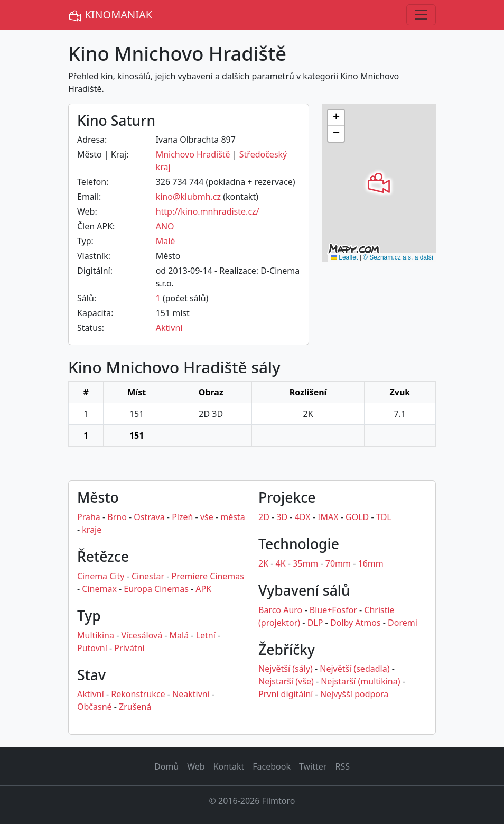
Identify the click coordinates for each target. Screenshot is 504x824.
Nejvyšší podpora (354, 694)
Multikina (96, 635)
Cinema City (101, 576)
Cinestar (148, 576)
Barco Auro (280, 610)
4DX (303, 517)
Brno (117, 517)
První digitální (286, 694)
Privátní (129, 648)
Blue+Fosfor (333, 610)
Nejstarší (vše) (286, 681)
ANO (165, 226)
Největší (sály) (286, 669)
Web (196, 766)
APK (203, 589)
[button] (379, 183)
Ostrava (149, 517)
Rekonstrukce (138, 694)
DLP (315, 623)
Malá (179, 635)
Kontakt (229, 766)
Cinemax (99, 589)
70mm (338, 563)
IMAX (328, 517)
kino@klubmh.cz (188, 197)
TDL (384, 517)
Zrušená (135, 707)
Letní (206, 635)
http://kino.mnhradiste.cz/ (208, 211)
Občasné (95, 707)
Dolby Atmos (356, 623)
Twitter (313, 766)
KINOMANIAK (110, 15)
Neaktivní (191, 694)
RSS (342, 766)
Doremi (403, 623)
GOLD (357, 517)
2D (264, 517)
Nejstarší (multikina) (360, 681)
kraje (92, 530)
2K (263, 563)
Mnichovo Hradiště (193, 154)
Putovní (92, 648)
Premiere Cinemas (208, 576)
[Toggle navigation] (421, 15)
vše (207, 517)
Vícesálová (142, 635)
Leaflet (344, 257)
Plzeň (182, 517)
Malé (166, 241)
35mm (305, 563)
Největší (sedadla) (354, 669)
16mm (371, 563)
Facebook (272, 766)
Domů (166, 766)
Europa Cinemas (156, 589)
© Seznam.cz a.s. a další (398, 257)
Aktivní (169, 328)
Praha (89, 517)
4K (281, 563)
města (232, 517)
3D (282, 517)
